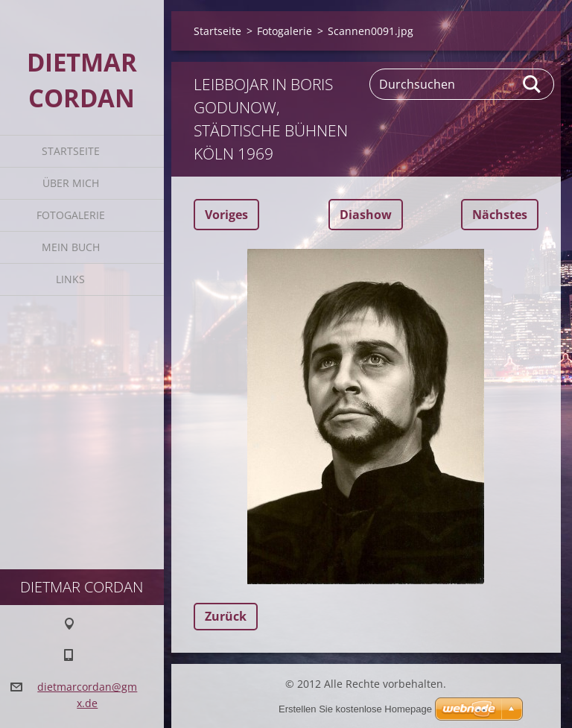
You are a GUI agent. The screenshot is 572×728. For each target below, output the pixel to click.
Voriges (226, 215)
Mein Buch (71, 247)
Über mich (71, 183)
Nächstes (500, 215)
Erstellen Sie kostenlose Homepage (355, 709)
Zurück (226, 616)
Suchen (533, 84)
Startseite (71, 151)
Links (70, 279)
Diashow (366, 215)
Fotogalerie (71, 215)
